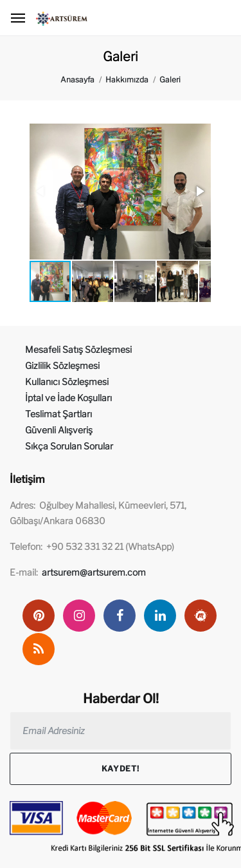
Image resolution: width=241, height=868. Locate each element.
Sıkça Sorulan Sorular (69, 446)
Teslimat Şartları (58, 414)
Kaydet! (120, 769)
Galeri (170, 80)
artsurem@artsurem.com (94, 572)
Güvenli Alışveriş (59, 430)
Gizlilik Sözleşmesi (62, 365)
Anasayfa (77, 80)
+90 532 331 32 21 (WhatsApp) (110, 546)
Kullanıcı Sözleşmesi (67, 382)
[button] (199, 191)
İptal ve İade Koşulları (68, 398)
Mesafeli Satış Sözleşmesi (78, 349)
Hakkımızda (127, 80)
